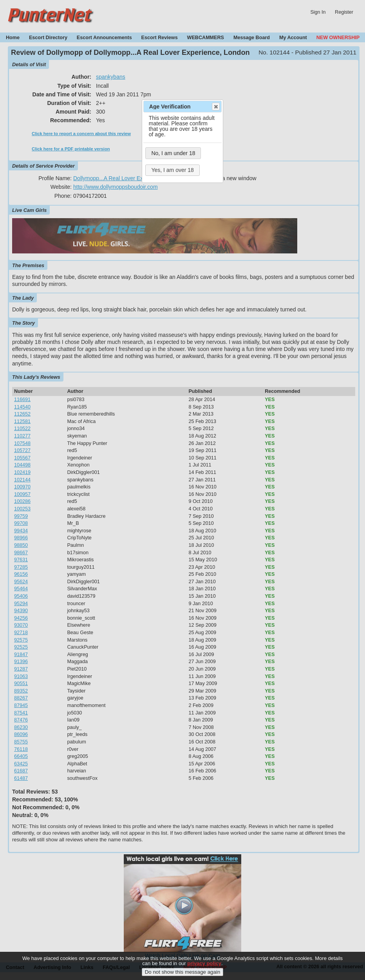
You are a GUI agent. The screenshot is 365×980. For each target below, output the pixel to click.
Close (215, 107)
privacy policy (204, 969)
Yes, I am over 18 (172, 170)
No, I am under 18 (173, 153)
